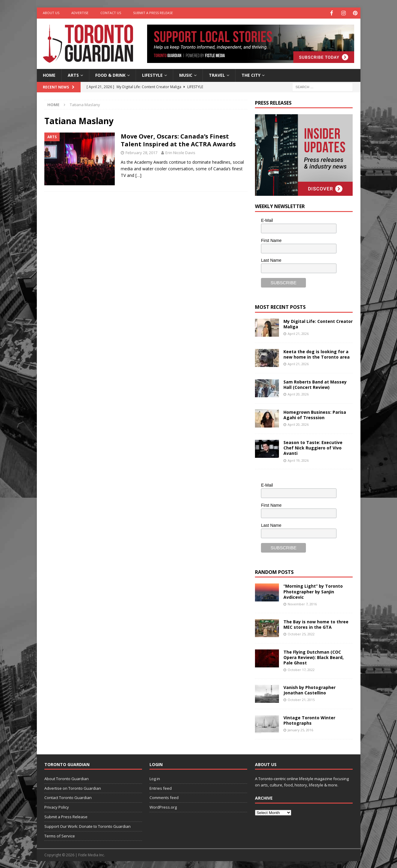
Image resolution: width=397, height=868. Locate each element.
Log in (155, 778)
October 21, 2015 (301, 699)
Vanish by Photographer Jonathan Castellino (310, 689)
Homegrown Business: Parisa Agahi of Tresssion (315, 414)
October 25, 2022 (301, 633)
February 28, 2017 (141, 152)
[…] (138, 175)
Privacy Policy (57, 807)
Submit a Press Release (153, 13)
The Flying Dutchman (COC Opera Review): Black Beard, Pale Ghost (314, 657)
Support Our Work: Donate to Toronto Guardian (87, 826)
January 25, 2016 (300, 729)
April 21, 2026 (298, 333)
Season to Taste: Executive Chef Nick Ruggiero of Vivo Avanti (313, 447)
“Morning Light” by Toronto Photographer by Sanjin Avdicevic (313, 591)
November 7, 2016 (302, 603)
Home (49, 75)
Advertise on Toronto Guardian (73, 788)
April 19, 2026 (298, 460)
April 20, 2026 (298, 394)
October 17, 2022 (301, 669)
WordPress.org (163, 807)
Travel (217, 75)
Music (186, 75)
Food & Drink (110, 75)
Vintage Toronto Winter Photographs (309, 720)
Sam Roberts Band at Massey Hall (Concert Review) (315, 384)
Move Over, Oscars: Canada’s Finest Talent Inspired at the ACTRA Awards (178, 140)
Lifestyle (152, 75)
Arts (73, 75)
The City (251, 75)
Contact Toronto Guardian (68, 797)
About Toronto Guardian (67, 778)
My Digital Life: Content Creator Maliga (318, 323)
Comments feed (164, 797)
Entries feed (161, 788)
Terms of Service (60, 835)
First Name (271, 240)
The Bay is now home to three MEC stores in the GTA (316, 624)
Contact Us (111, 13)
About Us (51, 13)
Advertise (80, 13)
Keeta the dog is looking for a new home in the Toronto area (317, 354)
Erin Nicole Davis (180, 152)
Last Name (271, 260)
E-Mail (267, 220)
